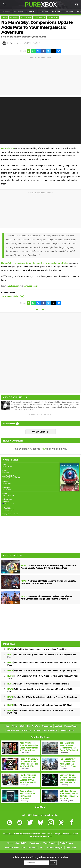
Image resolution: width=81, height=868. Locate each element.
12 (16, 587)
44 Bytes (58, 834)
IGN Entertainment (38, 834)
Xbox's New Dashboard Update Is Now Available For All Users (38, 649)
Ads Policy (26, 730)
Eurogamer (32, 848)
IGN (23, 848)
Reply (48, 415)
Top (7, 726)
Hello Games (7, 484)
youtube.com (14, 286)
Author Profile (35, 415)
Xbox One (14, 17)
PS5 (16, 478)
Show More (41, 807)
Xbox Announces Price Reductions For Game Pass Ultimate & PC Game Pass (42, 664)
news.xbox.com (30, 286)
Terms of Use (13, 730)
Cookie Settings (50, 730)
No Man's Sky (8, 148)
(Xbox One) (13, 296)
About (15, 726)
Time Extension (50, 843)
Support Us (47, 726)
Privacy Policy (71, 726)
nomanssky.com (8, 510)
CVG (68, 848)
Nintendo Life (21, 843)
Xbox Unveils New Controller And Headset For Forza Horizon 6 (38, 684)
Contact (58, 726)
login (43, 449)
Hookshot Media (16, 834)
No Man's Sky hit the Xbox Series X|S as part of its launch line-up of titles (35, 263)
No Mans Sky (53, 17)
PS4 (20, 478)
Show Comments (41, 432)
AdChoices (67, 834)
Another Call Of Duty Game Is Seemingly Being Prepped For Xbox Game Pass (42, 698)
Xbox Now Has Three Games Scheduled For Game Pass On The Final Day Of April (41, 712)
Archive (37, 730)
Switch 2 (5, 478)
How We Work (33, 726)
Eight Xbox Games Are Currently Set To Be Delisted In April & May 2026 (42, 670)
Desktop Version (67, 730)
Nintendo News (12, 848)
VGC (42, 848)
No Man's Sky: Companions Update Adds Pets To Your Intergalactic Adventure (37, 27)
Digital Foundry (66, 843)
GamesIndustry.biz (55, 848)
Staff (22, 726)
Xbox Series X (26, 17)
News (5, 17)
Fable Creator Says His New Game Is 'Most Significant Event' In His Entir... (40, 690)
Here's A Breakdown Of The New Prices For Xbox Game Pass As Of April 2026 (43, 677)
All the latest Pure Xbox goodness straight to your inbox (40, 857)
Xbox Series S (40, 17)
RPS (74, 848)
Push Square (35, 843)
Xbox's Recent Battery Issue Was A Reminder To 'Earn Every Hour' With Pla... (42, 656)
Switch (12, 478)
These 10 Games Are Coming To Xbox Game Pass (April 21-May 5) (40, 705)
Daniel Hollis (15, 43)
